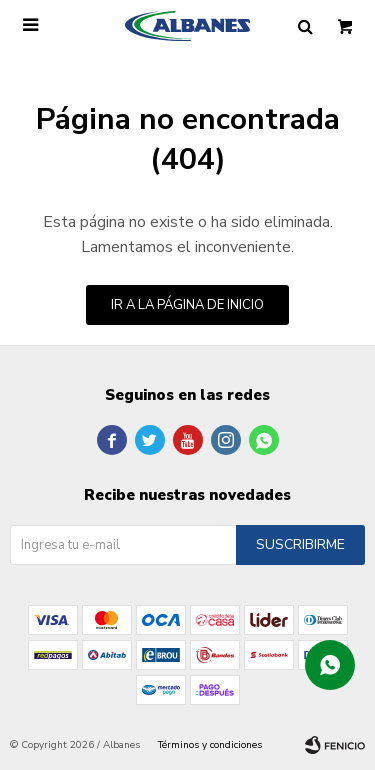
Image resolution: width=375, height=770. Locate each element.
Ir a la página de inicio (187, 305)
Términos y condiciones (210, 745)
